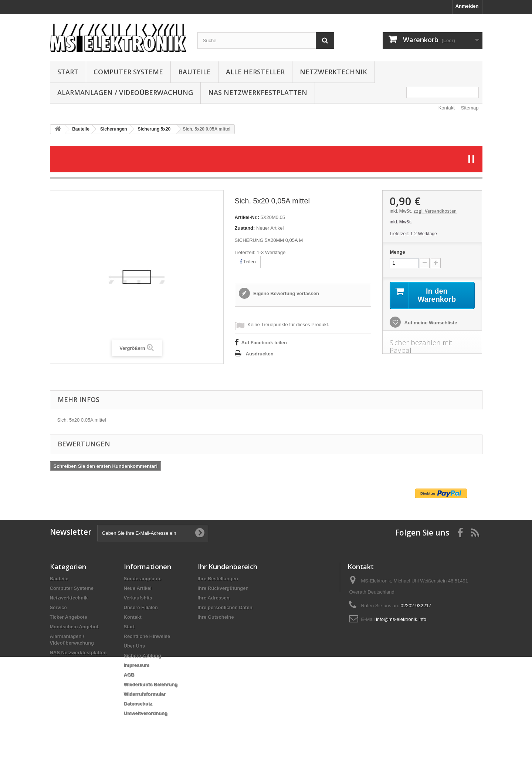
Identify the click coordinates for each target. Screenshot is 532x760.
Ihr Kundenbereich (228, 567)
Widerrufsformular (145, 694)
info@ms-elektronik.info (401, 619)
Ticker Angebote (69, 617)
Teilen (248, 262)
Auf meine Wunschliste (430, 323)
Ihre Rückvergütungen (223, 588)
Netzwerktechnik (333, 72)
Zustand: (245, 228)
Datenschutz (138, 704)
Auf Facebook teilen (264, 343)
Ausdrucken (260, 354)
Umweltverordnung (146, 713)
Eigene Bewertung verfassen (286, 293)
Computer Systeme (128, 72)
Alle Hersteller (255, 72)
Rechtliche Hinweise (147, 636)
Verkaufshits (138, 598)
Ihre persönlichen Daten (225, 607)
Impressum (137, 665)
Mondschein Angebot (74, 627)
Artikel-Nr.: (247, 217)
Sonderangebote (143, 579)
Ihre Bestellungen (218, 579)
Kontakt (447, 108)
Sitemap (470, 108)
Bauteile (194, 72)
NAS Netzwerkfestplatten (258, 92)
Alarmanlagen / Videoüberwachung (125, 92)
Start (68, 72)
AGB (129, 675)
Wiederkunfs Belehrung (151, 684)
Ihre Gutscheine (216, 617)
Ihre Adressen (214, 598)
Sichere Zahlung (143, 656)
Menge (397, 252)
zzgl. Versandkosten (435, 211)
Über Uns (135, 646)
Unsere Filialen (141, 607)
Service (58, 607)
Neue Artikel (138, 588)
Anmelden (467, 6)
